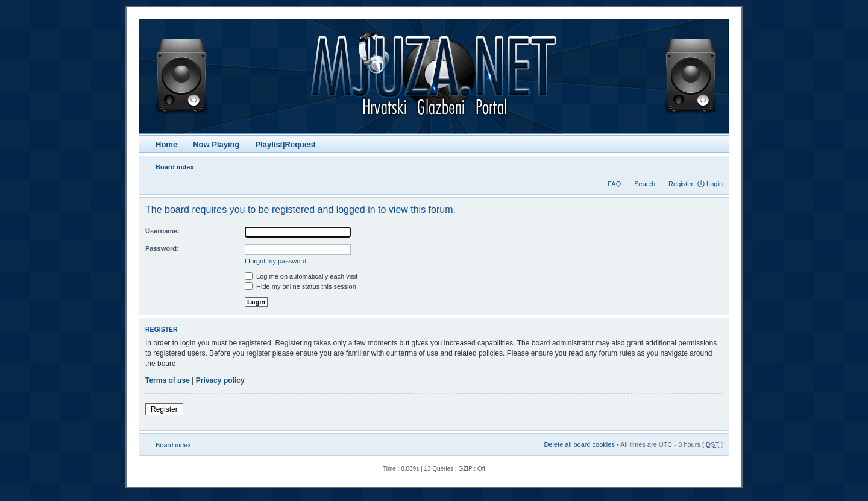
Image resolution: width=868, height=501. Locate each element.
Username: (162, 231)
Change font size (714, 165)
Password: (162, 248)
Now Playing (216, 144)
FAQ (614, 184)
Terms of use (168, 380)
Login (715, 184)
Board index (175, 167)
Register (681, 184)
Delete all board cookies (579, 444)
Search (645, 184)
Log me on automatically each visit (301, 276)
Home (166, 144)
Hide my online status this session (300, 286)
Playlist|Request (285, 144)
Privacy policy (220, 380)
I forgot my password (275, 261)
